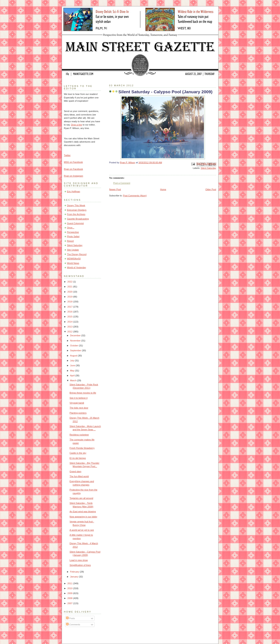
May (73, 371)
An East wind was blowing (83, 512)
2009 (70, 593)
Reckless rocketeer (79, 435)
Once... (71, 228)
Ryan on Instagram (74, 176)
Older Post (211, 189)
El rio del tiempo (78, 458)
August (74, 356)
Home (163, 189)
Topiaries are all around (81, 498)
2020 (70, 292)
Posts (70, 618)
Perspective (73, 232)
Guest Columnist (76, 223)
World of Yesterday (77, 267)
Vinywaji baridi (77, 403)
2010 (70, 588)
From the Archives (76, 214)
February (75, 572)
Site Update (73, 250)
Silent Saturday (209, 168)
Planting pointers (78, 413)
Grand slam (75, 471)
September (76, 350)
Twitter (67, 155)
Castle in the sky (78, 453)
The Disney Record (77, 254)
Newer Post (115, 189)
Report (70, 241)
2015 (70, 317)
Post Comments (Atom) (135, 196)
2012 (70, 332)
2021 (70, 287)
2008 (70, 598)
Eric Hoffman (74, 191)
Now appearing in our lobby (83, 517)
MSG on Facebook (73, 162)
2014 (70, 322)
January (74, 577)
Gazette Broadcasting (78, 219)
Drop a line (76, 125)
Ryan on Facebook (74, 169)
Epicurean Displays (77, 210)
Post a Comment (122, 183)
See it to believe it (78, 398)
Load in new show (79, 560)
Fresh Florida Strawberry (82, 448)
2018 (70, 302)
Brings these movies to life (83, 393)
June (73, 365)
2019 (70, 297)
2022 (70, 282)
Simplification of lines (80, 565)
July (73, 361)
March (74, 380)
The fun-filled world (79, 476)
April (73, 376)
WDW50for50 (74, 259)
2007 (70, 603)
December (76, 335)
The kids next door (79, 408)
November (76, 341)
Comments (73, 624)
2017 (70, 307)
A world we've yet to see (82, 530)
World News (73, 263)
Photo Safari (73, 236)
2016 (70, 312)
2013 (70, 327)
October (74, 346)
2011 (70, 583)
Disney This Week (76, 205)
